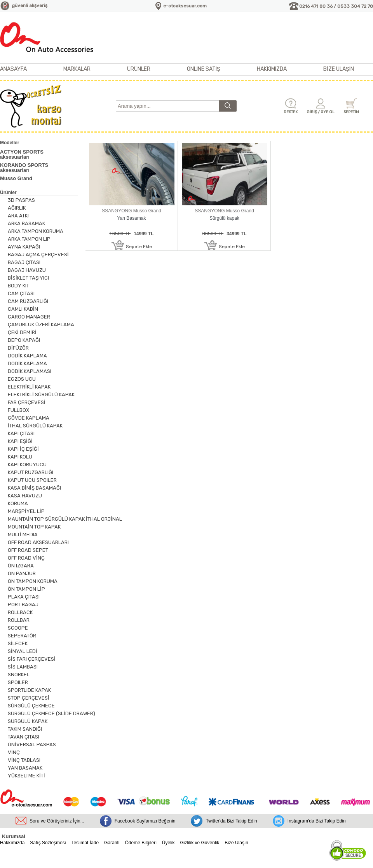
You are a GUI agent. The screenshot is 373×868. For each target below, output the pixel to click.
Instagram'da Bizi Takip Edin (317, 821)
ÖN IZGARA (21, 566)
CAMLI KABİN (23, 309)
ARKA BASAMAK (26, 223)
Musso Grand (16, 178)
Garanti (112, 843)
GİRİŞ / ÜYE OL (321, 112)
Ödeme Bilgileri (140, 843)
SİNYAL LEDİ (23, 651)
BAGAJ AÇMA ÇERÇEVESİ (38, 255)
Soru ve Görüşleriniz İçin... (57, 821)
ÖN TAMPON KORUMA (33, 581)
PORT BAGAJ (23, 605)
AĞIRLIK (17, 208)
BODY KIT (18, 286)
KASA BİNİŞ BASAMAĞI (34, 488)
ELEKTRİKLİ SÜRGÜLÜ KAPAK (41, 395)
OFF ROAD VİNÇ (26, 558)
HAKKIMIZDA (272, 69)
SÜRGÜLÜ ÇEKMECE (31, 706)
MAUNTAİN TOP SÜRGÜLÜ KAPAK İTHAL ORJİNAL (65, 519)
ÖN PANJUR (22, 573)
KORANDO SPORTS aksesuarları (24, 168)
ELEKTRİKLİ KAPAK (29, 387)
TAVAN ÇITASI (24, 737)
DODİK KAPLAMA (27, 356)
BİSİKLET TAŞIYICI (28, 278)
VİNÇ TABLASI (24, 760)
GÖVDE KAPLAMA (29, 418)
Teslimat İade (85, 843)
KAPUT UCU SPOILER (32, 480)
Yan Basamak (132, 218)
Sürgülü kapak (224, 218)
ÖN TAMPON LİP (26, 589)
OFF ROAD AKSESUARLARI (38, 542)
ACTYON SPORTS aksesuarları (22, 154)
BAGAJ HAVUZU (27, 270)
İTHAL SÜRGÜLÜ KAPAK (35, 426)
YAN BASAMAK (25, 768)
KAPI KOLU (20, 457)
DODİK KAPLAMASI (30, 371)
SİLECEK (18, 643)
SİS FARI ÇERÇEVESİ (32, 659)
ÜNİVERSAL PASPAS (32, 745)
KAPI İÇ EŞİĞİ (23, 449)
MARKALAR (77, 69)
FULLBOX (18, 410)
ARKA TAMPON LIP (29, 239)
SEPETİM (351, 112)
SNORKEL (19, 675)
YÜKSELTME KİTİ (26, 776)
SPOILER (18, 682)
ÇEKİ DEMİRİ (22, 332)
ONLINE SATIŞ (204, 69)
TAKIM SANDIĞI (25, 729)
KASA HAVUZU (25, 496)
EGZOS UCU (22, 379)
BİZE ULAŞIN (339, 69)
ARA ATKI (18, 216)
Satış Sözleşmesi (48, 843)
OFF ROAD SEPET (28, 550)
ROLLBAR (19, 620)
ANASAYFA (13, 69)
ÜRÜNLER (139, 69)
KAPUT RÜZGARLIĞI (31, 472)
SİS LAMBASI (23, 667)
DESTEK (291, 112)
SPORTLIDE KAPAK (29, 690)
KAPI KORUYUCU (27, 465)
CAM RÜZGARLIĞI (28, 301)
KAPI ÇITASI (21, 433)
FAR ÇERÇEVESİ (27, 402)
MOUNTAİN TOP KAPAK (34, 527)
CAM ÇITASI (21, 293)
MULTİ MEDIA (23, 535)
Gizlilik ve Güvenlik (200, 843)
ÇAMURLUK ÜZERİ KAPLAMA (41, 325)
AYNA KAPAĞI (24, 247)
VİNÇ (14, 752)
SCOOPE (18, 628)
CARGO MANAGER (29, 317)
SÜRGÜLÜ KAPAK (28, 721)
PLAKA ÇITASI (24, 597)
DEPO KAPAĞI (24, 340)
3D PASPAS (21, 200)
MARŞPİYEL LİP (26, 511)
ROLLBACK (20, 612)
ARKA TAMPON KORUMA (36, 231)
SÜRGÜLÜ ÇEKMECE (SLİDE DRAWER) (51, 713)
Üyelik (168, 843)
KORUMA (18, 503)
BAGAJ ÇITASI (24, 262)
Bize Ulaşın (236, 843)
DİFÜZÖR (18, 348)
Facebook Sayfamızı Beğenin (145, 821)
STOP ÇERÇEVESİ (29, 698)
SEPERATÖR (22, 636)
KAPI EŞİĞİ (20, 441)
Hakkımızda (12, 843)
